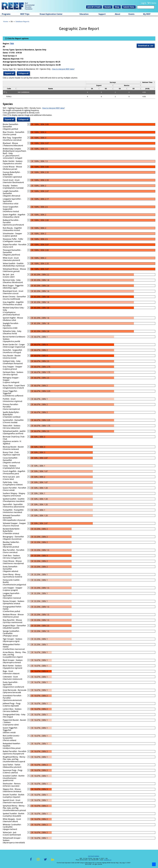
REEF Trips (25, 14)
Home (6, 21)
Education (84, 14)
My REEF (147, 14)
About (118, 14)
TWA (12, 44)
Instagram (38, 861)
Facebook (31, 861)
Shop (117, 7)
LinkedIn (53, 861)
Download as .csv (146, 46)
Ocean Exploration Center (51, 14)
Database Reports (22, 21)
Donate (108, 7)
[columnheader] (114, 82)
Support (102, 14)
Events (131, 14)
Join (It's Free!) (94, 7)
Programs (6, 14)
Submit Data (129, 7)
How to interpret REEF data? (63, 69)
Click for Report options (18, 38)
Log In (144, 3)
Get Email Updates (94, 856)
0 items (153, 3)
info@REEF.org (107, 860)
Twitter (45, 861)
